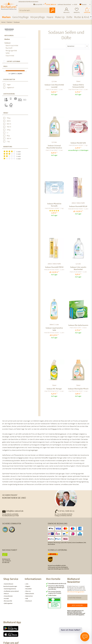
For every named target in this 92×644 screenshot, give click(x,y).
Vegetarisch (10, 87)
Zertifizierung (9, 94)
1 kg (8, 141)
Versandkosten (8, 596)
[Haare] (50, 17)
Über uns (28, 591)
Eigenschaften (9, 79)
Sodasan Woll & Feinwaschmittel (78, 86)
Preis (5, 66)
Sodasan (8, 43)
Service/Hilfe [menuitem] (38, 4)
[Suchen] (52, 10)
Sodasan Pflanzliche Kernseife (54, 205)
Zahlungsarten (8, 603)
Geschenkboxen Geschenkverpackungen (10, 585)
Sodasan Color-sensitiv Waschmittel (78, 268)
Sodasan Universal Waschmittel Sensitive (54, 147)
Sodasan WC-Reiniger (54, 389)
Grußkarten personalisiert (11, 591)
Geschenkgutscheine (10, 589)
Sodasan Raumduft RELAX (78, 206)
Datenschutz (29, 596)
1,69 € (13, 74)
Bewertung (8, 147)
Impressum (29, 601)
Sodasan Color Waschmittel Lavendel (54, 86)
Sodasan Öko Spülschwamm (78, 325)
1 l (7, 133)
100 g (8, 130)
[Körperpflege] (38, 17)
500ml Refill (81, 203)
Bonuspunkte (8, 601)
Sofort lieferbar (13, 61)
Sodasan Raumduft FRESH (54, 267)
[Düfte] (69, 17)
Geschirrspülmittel (12, 45)
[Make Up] (60, 17)
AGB (27, 598)
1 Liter (57, 325)
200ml (74, 203)
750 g (8, 118)
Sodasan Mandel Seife (78, 143)
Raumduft (9, 48)
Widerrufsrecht (30, 594)
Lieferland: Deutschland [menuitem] (64, 4)
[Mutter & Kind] (82, 17)
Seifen (8, 53)
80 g (8, 136)
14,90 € (20, 74)
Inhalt (6, 113)
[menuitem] (67, 10)
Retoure (6, 594)
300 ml (9, 138)
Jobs (27, 584)
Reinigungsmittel (11, 50)
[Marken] (6, 17)
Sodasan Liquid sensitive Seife (54, 329)
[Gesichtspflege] (21, 17)
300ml (9, 121)
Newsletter (28, 589)
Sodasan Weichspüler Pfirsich (78, 389)
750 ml (9, 127)
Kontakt (6, 598)
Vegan (9, 85)
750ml (78, 81)
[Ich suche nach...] (37, 10)
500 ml (9, 124)
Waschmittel (10, 56)
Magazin (28, 586)
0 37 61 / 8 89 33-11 (65, 511)
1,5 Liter (54, 81)
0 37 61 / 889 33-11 (51, 4)
